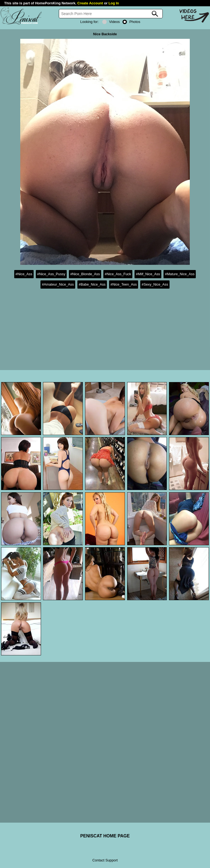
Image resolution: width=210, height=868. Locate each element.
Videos (111, 22)
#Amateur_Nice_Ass (58, 284)
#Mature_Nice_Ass (180, 274)
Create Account (90, 3)
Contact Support (105, 860)
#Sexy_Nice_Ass (155, 284)
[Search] (111, 14)
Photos (131, 22)
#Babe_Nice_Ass (92, 284)
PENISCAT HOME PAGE (105, 836)
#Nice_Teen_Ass (124, 284)
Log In (114, 3)
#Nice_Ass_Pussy (51, 274)
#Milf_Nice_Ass (148, 274)
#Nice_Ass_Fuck (118, 274)
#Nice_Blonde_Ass (85, 274)
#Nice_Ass (24, 274)
